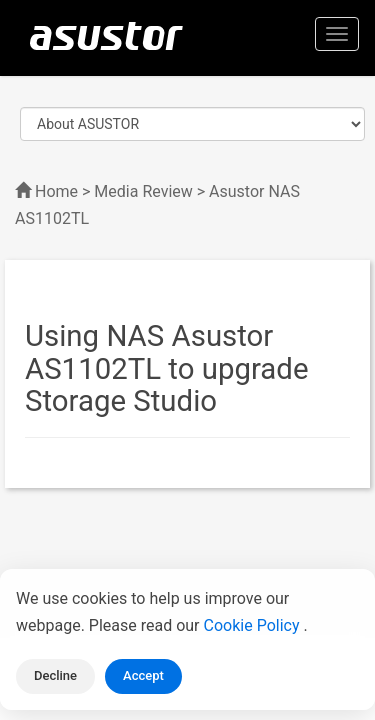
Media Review (143, 191)
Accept (143, 675)
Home (56, 191)
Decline (55, 675)
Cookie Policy (254, 625)
